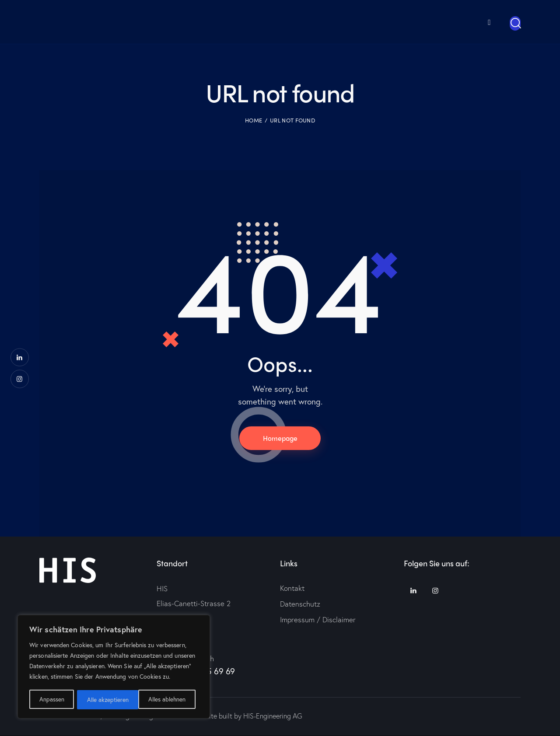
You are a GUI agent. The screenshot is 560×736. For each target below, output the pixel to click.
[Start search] (515, 23)
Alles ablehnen (105, 699)
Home (254, 120)
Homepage (280, 438)
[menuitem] (476, 22)
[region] (114, 667)
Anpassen (51, 699)
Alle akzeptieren (168, 699)
